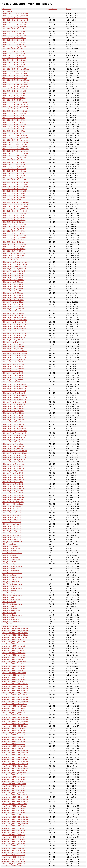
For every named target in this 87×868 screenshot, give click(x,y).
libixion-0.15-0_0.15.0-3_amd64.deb (14, 91)
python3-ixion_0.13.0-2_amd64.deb (14, 651)
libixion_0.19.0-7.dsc (9, 606)
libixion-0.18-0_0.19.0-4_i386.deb (13, 200)
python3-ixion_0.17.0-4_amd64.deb (14, 784)
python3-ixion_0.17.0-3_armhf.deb (13, 779)
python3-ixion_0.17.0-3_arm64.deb (14, 775)
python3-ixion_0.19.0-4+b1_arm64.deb (15, 797)
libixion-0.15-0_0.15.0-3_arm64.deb (14, 93)
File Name (5, 9)
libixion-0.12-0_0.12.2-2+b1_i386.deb (14, 22)
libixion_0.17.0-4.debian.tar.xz (12, 588)
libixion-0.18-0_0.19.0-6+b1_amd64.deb (15, 202)
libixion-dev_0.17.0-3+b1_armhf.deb (14, 391)
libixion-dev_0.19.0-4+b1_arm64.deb (14, 431)
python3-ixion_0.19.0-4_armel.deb (13, 810)
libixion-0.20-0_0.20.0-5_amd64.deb (14, 235)
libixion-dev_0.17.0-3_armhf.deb (13, 413)
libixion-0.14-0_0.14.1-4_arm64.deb (14, 60)
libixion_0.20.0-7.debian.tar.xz (12, 615)
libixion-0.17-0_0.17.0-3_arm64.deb (14, 160)
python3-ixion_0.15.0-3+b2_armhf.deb (15, 702)
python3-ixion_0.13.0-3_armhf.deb (13, 668)
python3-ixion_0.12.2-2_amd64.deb (14, 640)
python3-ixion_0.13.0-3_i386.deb (13, 671)
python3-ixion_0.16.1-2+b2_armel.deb (15, 722)
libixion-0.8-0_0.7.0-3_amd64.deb (13, 253)
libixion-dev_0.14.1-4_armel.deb (13, 311)
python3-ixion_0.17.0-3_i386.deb (13, 782)
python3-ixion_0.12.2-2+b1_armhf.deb (15, 635)
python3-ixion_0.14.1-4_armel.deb (13, 677)
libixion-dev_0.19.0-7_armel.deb (13, 477)
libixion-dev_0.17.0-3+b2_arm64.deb (14, 397)
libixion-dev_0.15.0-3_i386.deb (12, 349)
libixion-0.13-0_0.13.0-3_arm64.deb (14, 49)
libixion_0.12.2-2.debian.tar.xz (12, 542)
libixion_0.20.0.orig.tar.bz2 (11, 620)
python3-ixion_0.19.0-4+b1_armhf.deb (15, 802)
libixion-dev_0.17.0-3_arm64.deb (13, 409)
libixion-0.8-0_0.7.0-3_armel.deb (13, 255)
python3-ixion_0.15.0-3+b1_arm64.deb (15, 686)
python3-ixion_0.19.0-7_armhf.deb (13, 846)
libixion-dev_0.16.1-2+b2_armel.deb (14, 355)
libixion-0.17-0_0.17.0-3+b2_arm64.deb (15, 149)
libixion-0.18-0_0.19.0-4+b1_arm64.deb (15, 182)
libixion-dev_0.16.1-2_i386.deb (12, 371)
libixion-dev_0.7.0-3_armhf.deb (12, 506)
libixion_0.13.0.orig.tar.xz (10, 557)
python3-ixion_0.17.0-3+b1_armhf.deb (15, 757)
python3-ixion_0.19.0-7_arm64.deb (14, 842)
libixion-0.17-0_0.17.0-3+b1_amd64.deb (15, 136)
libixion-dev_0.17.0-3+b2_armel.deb (14, 400)
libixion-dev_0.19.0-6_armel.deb (13, 466)
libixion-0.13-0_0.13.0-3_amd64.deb (14, 47)
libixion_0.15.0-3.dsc (9, 568)
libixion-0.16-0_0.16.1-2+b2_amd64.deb (15, 102)
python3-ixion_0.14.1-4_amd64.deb (14, 673)
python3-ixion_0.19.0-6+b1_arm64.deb (15, 819)
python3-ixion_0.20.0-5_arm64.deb (14, 853)
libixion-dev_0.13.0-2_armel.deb (13, 289)
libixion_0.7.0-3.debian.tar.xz (12, 622)
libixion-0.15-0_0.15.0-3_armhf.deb (14, 98)
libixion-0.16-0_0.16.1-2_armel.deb (14, 118)
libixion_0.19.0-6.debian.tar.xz (12, 599)
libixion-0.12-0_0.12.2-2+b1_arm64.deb (15, 16)
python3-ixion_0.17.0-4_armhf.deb (13, 790)
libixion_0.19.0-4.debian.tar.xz (12, 595)
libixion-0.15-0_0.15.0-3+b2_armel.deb (15, 84)
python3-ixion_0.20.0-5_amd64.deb (14, 850)
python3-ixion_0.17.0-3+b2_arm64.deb (15, 764)
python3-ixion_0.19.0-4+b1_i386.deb (14, 804)
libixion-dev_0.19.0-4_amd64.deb (13, 440)
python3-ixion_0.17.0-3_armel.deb (13, 777)
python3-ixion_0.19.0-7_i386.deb (13, 848)
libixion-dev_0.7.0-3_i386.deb (12, 509)
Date (67, 9)
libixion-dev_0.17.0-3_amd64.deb (13, 406)
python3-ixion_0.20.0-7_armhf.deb (13, 864)
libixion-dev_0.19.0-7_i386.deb (12, 482)
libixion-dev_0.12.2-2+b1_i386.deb (14, 271)
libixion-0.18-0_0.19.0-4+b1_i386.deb (14, 189)
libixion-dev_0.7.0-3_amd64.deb (13, 502)
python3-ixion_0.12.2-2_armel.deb (13, 644)
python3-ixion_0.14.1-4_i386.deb (13, 682)
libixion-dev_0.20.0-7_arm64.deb (13, 495)
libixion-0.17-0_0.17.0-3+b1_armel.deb (15, 140)
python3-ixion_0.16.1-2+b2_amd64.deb (15, 717)
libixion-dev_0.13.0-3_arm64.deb (13, 298)
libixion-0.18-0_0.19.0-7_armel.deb (14, 229)
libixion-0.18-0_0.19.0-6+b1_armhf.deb (15, 209)
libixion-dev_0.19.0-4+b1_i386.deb (14, 437)
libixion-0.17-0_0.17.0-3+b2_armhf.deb (15, 153)
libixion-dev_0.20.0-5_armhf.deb (13, 489)
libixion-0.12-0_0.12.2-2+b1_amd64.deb (15, 13)
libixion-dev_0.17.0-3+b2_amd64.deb (14, 395)
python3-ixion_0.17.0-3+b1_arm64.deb (15, 753)
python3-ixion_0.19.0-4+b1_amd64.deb (15, 795)
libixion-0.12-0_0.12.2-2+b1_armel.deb (15, 18)
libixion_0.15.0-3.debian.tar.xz (12, 566)
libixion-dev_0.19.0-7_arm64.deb (13, 475)
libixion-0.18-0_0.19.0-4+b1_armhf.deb (15, 187)
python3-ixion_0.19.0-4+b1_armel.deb (15, 799)
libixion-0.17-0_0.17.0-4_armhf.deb (14, 176)
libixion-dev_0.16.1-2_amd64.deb (13, 362)
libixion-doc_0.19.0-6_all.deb (12, 533)
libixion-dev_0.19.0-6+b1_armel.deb (14, 455)
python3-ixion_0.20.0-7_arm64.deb (14, 861)
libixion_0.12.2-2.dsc (9, 544)
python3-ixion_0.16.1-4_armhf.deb (13, 746)
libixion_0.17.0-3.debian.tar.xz (12, 584)
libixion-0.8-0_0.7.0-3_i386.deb (12, 260)
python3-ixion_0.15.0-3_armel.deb (13, 711)
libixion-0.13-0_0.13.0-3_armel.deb (14, 51)
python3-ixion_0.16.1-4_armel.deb (13, 744)
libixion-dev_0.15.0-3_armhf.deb (13, 346)
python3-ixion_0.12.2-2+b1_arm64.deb (15, 631)
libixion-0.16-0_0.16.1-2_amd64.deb (14, 113)
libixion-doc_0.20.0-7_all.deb (12, 540)
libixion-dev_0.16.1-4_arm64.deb (13, 375)
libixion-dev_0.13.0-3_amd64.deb (13, 295)
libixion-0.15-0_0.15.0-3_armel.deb (14, 96)
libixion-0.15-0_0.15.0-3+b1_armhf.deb (15, 76)
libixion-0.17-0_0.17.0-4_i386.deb (13, 178)
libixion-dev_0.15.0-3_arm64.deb (13, 342)
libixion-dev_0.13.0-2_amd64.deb (13, 284)
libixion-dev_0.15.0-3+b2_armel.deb (14, 333)
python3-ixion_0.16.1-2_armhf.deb (13, 735)
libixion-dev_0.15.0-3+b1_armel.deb (14, 322)
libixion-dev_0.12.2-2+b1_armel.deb (14, 266)
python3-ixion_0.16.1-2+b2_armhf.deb (15, 724)
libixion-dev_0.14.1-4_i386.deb (12, 315)
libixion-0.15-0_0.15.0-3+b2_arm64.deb (15, 82)
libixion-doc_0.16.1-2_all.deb (12, 522)
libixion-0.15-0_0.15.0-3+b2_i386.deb (14, 89)
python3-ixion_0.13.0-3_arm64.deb (14, 664)
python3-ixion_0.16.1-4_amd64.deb (14, 739)
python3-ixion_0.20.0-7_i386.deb (13, 866)
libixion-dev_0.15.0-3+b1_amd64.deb (14, 318)
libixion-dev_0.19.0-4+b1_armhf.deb (14, 435)
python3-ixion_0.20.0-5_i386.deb (13, 857)
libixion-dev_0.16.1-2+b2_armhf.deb (14, 358)
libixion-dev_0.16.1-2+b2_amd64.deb (14, 351)
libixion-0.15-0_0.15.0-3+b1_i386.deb (14, 78)
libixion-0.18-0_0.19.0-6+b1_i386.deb (14, 211)
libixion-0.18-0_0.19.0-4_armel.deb (14, 195)
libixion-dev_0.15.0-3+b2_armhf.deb (14, 335)
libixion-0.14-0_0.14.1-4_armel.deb (14, 62)
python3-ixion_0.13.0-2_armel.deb (13, 655)
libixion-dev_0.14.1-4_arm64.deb (13, 309)
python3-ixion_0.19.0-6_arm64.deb (14, 830)
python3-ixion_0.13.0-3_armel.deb (13, 666)
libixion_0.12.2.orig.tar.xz (10, 546)
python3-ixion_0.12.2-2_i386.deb (13, 648)
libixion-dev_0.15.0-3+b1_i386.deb (14, 326)
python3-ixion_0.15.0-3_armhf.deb (13, 713)
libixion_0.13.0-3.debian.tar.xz (12, 553)
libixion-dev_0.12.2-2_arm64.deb (13, 275)
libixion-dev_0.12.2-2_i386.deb (12, 282)
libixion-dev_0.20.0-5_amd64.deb (13, 484)
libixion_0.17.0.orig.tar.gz (10, 593)
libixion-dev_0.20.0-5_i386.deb (12, 491)
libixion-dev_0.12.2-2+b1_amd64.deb (14, 262)
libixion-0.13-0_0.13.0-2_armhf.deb (14, 42)
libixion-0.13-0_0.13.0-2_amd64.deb (14, 36)
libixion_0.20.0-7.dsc (9, 617)
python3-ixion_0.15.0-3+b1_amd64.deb (15, 684)
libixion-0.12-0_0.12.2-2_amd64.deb (14, 25)
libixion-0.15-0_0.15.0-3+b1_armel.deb (15, 73)
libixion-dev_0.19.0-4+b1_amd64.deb (14, 429)
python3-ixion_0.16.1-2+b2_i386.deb (14, 726)
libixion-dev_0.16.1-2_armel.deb (13, 366)
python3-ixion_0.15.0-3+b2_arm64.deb (15, 697)
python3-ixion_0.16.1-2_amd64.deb (14, 728)
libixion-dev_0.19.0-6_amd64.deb (13, 462)
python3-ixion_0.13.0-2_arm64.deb (14, 653)
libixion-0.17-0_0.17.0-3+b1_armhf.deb (15, 142)
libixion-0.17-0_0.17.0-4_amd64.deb (14, 169)
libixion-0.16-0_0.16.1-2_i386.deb (13, 122)
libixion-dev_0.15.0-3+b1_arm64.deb (14, 320)
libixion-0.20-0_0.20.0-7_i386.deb (13, 251)
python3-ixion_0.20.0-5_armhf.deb (13, 855)
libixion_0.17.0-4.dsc (9, 591)
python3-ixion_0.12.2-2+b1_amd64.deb (15, 628)
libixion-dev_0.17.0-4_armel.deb (13, 422)
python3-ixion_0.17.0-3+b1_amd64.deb (15, 750)
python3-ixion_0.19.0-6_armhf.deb (13, 835)
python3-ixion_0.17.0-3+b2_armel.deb (15, 766)
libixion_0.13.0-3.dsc (9, 555)
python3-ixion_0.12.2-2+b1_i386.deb (14, 637)
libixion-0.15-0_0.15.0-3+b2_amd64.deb (15, 80)
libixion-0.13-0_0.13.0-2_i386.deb (13, 44)
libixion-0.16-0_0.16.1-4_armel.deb (14, 129)
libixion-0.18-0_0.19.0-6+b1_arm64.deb (15, 204)
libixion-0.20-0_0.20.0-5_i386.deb (13, 242)
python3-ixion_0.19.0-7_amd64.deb (14, 839)
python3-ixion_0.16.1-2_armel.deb (13, 733)
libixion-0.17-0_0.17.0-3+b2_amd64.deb (15, 147)
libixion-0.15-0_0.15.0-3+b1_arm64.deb (15, 71)
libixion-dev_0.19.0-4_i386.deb (12, 449)
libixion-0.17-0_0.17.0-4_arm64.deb (14, 171)
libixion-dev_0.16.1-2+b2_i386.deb (14, 360)
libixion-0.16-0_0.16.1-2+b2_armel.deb (15, 107)
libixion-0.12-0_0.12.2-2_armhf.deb (14, 31)
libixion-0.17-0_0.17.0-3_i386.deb (13, 167)
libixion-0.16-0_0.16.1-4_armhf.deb (14, 131)
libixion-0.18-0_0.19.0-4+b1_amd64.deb (15, 180)
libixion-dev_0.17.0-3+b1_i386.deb (14, 393)
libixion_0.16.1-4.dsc (9, 580)
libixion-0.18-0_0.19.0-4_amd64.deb (14, 191)
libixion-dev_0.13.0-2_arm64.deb (13, 287)
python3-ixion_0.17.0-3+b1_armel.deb (15, 755)
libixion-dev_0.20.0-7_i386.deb (12, 500)
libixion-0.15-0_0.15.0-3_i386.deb (13, 100)
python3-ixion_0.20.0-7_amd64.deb (14, 859)
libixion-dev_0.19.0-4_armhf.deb (13, 446)
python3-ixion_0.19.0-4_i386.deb (13, 815)
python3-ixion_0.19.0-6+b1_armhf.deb (15, 824)
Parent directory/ (7, 11)
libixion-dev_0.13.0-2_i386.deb (12, 293)
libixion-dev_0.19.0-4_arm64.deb (13, 442)
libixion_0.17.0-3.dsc (9, 586)
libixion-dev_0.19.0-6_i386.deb (12, 471)
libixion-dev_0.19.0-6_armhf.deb (13, 469)
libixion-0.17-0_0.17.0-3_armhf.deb (14, 164)
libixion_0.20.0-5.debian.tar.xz (12, 611)
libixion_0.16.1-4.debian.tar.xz (12, 577)
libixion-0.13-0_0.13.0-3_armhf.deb (14, 53)
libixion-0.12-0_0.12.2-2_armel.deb (14, 29)
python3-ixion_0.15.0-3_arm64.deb (14, 708)
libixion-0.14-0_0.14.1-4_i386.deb (13, 67)
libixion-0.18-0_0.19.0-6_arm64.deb (14, 215)
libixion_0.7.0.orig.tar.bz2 (10, 626)
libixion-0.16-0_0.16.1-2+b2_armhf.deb (15, 109)
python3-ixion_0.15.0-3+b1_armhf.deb (15, 691)
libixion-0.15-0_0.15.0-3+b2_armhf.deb (15, 87)
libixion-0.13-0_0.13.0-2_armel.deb (14, 40)
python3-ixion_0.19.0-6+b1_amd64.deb (15, 817)
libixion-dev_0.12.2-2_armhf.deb (13, 280)
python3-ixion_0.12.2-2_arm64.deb (14, 642)
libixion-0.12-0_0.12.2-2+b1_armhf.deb (15, 20)
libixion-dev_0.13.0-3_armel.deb (13, 300)
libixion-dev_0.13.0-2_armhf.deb (13, 291)
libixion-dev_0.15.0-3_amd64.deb (13, 340)
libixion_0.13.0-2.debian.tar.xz (12, 548)
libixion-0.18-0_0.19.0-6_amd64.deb (14, 213)
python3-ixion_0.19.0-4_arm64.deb (14, 808)
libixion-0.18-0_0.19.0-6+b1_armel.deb (15, 207)
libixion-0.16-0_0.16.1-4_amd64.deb (14, 124)
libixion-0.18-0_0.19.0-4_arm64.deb (14, 193)
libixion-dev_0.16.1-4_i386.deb (12, 382)
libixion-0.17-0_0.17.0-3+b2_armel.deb (15, 151)
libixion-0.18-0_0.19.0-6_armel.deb (14, 218)
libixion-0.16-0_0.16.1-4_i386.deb (13, 133)
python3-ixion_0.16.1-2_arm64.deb (14, 730)
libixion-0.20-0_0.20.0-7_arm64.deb (14, 247)
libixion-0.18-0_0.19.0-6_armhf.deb (14, 220)
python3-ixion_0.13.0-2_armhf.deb (13, 657)
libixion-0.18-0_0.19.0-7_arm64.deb (14, 227)
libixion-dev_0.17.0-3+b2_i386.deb (14, 404)
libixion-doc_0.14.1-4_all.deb (12, 517)
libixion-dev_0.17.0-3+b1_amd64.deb (14, 384)
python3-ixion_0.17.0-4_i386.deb (13, 793)
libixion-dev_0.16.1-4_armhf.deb (13, 380)
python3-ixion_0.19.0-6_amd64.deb (14, 828)
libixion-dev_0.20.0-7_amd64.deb (13, 493)
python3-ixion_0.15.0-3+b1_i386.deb (14, 693)
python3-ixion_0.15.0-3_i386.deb (13, 715)
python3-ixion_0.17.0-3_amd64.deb (14, 773)
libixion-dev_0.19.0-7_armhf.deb (13, 480)
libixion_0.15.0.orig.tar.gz (10, 571)
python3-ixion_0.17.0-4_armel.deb (13, 788)
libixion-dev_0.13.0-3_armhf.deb (13, 302)
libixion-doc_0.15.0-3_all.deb (12, 520)
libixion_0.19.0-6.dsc (9, 602)
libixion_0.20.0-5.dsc (9, 613)
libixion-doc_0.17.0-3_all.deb (12, 526)
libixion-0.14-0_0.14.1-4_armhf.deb (14, 64)
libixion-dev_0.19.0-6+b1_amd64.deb (14, 451)
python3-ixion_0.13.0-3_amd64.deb (14, 662)
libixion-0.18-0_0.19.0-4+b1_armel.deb (15, 184)
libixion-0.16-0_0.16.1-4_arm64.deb (14, 127)
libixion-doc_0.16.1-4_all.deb (12, 524)
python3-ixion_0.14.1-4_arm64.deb (14, 675)
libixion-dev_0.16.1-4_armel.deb (13, 378)
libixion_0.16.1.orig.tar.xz (10, 582)
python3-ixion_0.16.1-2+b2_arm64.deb (15, 719)
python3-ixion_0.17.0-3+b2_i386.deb (14, 770)
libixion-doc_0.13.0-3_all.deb (12, 515)
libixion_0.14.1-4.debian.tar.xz (12, 560)
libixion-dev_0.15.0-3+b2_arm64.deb (14, 331)
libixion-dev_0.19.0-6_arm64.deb (13, 464)
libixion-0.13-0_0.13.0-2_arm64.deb (14, 38)
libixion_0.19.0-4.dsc (9, 597)
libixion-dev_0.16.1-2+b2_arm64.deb (14, 353)
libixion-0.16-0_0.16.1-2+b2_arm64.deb (15, 105)
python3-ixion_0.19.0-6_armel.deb (13, 833)
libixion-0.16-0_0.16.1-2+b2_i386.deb (14, 111)
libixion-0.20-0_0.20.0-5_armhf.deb (14, 240)
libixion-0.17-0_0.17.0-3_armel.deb (14, 162)
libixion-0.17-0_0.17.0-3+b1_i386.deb (14, 144)
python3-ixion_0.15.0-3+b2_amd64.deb (15, 695)
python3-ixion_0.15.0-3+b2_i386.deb (14, 704)
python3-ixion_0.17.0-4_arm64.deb (14, 786)
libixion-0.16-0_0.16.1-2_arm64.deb (14, 116)
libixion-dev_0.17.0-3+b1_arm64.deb (14, 386)
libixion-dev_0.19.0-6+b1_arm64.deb (14, 453)
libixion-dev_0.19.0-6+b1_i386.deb (14, 460)
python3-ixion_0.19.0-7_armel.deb (13, 844)
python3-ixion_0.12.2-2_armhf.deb (13, 646)
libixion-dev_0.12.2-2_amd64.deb (13, 273)
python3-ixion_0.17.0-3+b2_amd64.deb (15, 762)
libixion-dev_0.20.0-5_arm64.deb (13, 486)
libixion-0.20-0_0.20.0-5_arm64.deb (14, 238)
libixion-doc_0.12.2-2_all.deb (12, 511)
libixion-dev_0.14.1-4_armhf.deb (13, 313)
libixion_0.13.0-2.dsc (9, 551)
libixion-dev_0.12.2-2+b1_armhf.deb (14, 269)
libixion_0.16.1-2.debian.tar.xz (12, 573)
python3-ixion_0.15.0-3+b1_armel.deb (15, 688)
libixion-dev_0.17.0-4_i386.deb (12, 426)
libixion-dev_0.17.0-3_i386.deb (12, 415)
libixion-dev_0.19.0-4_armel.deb (13, 444)
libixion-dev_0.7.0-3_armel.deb (12, 504)
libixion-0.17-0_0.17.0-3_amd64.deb (14, 158)
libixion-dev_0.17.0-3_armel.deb (13, 411)
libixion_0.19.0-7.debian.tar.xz (12, 604)
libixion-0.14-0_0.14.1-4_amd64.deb (14, 58)
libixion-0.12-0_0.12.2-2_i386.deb (13, 33)
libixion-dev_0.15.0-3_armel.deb (13, 344)
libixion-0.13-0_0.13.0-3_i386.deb (13, 56)
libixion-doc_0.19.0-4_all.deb (12, 531)
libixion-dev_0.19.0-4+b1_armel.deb (14, 433)
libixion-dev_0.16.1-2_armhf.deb (13, 369)
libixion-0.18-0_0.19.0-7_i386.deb (13, 233)
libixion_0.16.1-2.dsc (9, 575)
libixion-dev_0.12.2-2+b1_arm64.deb (14, 264)
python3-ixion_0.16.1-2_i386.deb (13, 737)
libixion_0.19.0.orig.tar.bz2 (11, 608)
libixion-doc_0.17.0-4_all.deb (12, 528)
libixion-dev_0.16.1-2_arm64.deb (13, 364)
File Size (52, 9)
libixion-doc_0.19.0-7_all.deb (12, 535)
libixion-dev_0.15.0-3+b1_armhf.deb (14, 324)
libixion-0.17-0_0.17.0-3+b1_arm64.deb (15, 138)
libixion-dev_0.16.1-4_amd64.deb (13, 373)
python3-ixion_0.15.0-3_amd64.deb (14, 706)
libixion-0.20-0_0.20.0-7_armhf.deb (14, 249)
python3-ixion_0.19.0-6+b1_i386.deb (14, 826)
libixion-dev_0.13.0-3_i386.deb (12, 304)
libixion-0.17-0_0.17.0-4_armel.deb (14, 173)
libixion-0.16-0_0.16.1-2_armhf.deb (14, 120)
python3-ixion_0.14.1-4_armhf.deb (13, 679)
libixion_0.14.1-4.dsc (9, 562)
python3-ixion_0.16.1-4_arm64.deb (14, 742)
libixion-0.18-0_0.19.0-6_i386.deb (13, 222)
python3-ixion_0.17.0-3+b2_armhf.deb (15, 768)
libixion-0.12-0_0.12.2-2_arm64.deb (14, 27)
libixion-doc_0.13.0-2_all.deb (12, 513)
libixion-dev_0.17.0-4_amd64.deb (13, 417)
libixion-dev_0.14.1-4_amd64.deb (13, 307)
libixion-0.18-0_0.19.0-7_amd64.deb (14, 224)
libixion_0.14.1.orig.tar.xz (10, 564)
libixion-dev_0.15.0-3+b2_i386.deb (14, 338)
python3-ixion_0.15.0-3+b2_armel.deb (15, 699)
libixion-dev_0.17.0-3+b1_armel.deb (14, 389)
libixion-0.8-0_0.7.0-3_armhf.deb (13, 258)
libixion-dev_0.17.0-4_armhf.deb (13, 424)
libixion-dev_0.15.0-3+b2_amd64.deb (14, 329)
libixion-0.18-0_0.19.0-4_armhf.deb (14, 198)
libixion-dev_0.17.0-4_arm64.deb (13, 420)
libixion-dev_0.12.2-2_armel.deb (13, 278)
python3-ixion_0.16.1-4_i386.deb (13, 748)
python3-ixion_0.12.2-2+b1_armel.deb (15, 633)
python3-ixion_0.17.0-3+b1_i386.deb (14, 759)
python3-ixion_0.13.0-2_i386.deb (13, 659)
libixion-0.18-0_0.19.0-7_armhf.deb (14, 231)
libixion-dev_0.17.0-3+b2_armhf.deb (14, 402)
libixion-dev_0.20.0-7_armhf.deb (13, 497)
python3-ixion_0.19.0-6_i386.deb (13, 837)
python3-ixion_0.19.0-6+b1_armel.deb (15, 822)
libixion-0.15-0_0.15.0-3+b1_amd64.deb (15, 69)
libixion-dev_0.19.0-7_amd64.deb (13, 473)
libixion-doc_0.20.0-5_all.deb (12, 537)
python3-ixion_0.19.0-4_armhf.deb (13, 813)
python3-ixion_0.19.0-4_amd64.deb (14, 806)
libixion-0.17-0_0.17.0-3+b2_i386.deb (14, 156)
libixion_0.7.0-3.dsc (8, 624)
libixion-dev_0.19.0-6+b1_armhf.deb (14, 457)
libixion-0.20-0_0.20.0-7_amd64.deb (14, 244)
